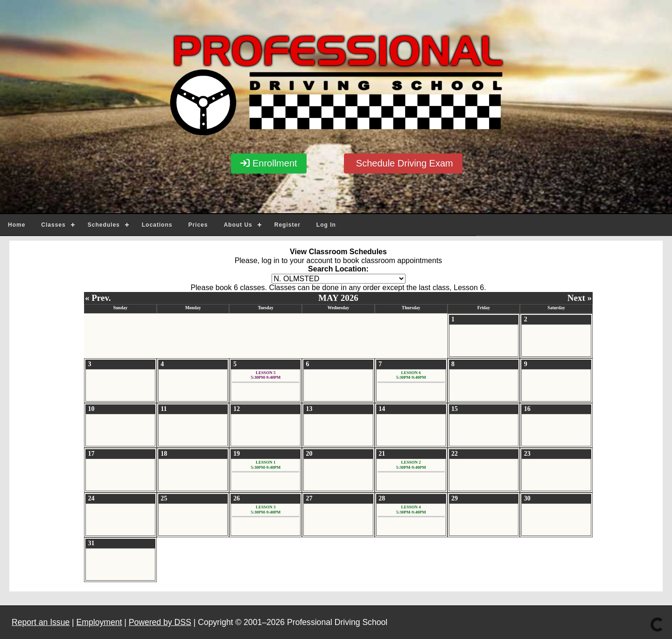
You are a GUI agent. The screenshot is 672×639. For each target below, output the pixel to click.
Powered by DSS (160, 622)
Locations (157, 225)
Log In (326, 225)
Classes (53, 225)
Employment (99, 622)
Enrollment (269, 163)
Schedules (104, 225)
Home (17, 225)
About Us (238, 225)
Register (287, 225)
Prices (198, 225)
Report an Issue (41, 622)
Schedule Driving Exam (403, 163)
